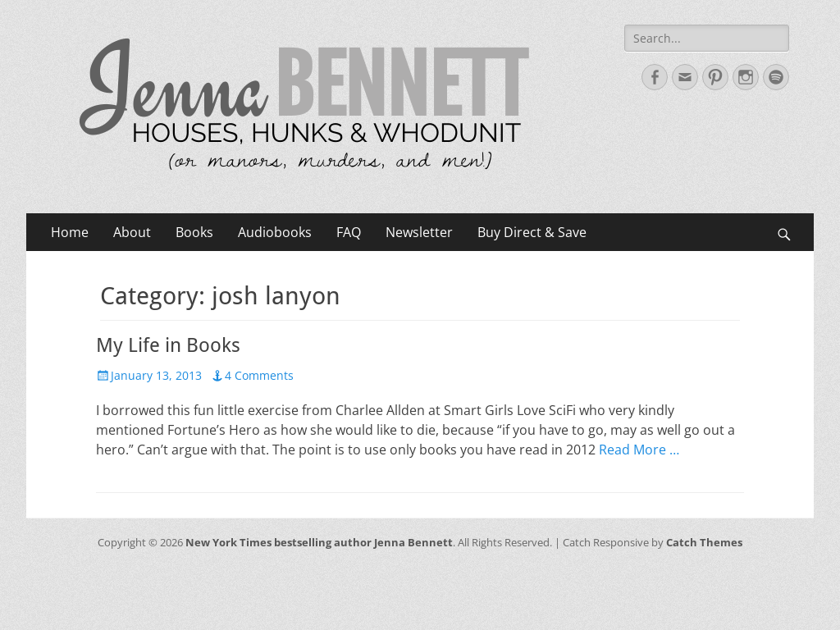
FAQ (349, 232)
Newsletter (419, 232)
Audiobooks (275, 232)
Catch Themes (704, 542)
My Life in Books (168, 345)
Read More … (639, 450)
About (132, 232)
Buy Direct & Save (532, 232)
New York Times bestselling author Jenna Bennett (319, 542)
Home (70, 232)
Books (194, 232)
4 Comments (259, 375)
